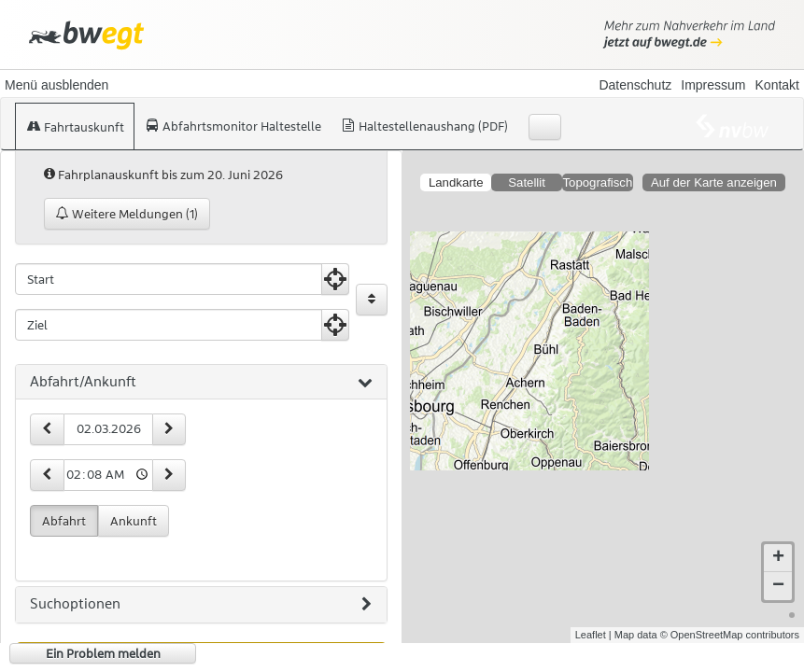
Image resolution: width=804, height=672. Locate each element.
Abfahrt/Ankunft (201, 383)
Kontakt (777, 85)
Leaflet (591, 635)
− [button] (778, 586)
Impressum (713, 85)
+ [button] (778, 558)
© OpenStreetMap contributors (730, 635)
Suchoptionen (201, 605)
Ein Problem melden (103, 653)
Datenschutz (635, 85)
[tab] (201, 383)
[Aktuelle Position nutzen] (335, 279)
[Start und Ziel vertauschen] (372, 300)
